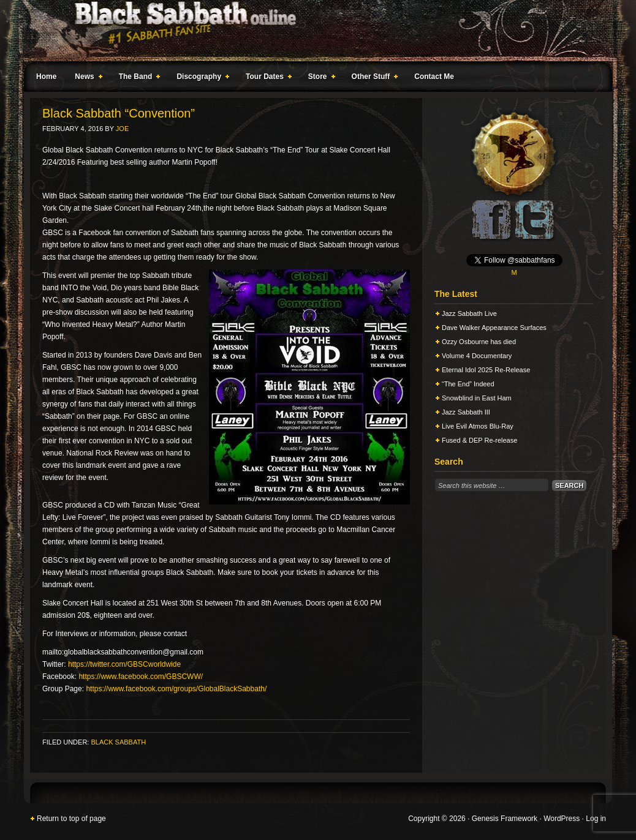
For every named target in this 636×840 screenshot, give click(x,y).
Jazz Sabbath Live (469, 313)
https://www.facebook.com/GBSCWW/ (141, 677)
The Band (137, 78)
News (86, 78)
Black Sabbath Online (312, 31)
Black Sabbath (118, 742)
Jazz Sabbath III (466, 412)
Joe (122, 129)
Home (46, 77)
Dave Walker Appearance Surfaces (494, 328)
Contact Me (434, 77)
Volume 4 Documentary (477, 356)
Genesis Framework (505, 819)
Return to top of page (71, 819)
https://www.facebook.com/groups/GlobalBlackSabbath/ (176, 689)
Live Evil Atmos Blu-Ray (478, 426)
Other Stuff (373, 78)
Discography (200, 78)
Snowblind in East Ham (477, 398)
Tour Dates (266, 78)
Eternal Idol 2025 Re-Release (486, 370)
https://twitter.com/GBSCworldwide (124, 664)
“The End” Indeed (468, 384)
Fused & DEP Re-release (479, 440)
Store (319, 78)
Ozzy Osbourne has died (479, 342)
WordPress (562, 819)
